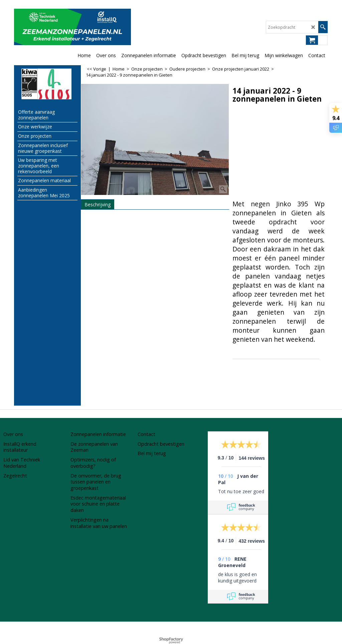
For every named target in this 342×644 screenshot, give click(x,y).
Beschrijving (98, 204)
